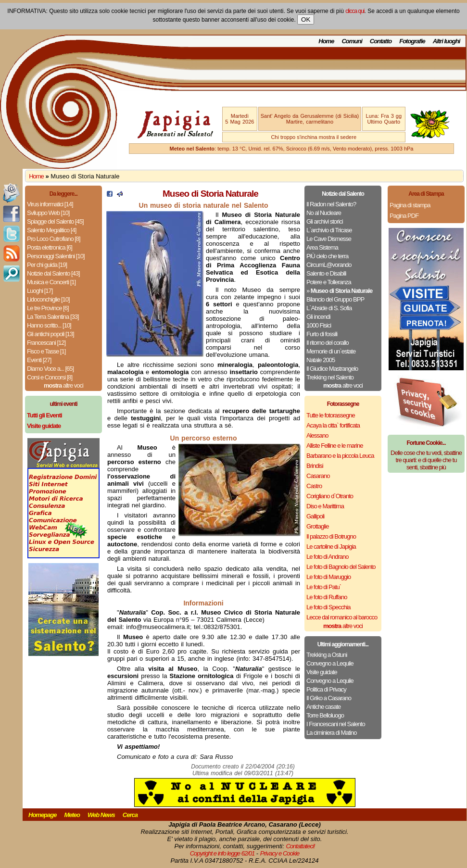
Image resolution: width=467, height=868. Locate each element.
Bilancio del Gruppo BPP (335, 299)
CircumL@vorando (329, 265)
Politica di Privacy (326, 689)
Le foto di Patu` (324, 587)
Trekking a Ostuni (327, 655)
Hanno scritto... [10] (49, 325)
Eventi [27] (39, 360)
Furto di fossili (322, 334)
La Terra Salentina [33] (53, 317)
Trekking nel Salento (330, 377)
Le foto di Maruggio (328, 577)
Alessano (317, 435)
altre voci (63, 385)
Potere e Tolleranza (329, 282)
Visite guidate (322, 672)
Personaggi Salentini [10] (56, 256)
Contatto (381, 41)
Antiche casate (323, 707)
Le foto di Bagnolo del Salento (341, 567)
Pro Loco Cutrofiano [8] (54, 239)
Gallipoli (315, 516)
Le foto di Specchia (328, 607)
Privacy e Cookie (280, 853)
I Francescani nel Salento (336, 724)
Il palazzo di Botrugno (331, 536)
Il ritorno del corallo (328, 343)
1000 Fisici (319, 325)
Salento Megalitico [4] (51, 230)
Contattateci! (300, 846)
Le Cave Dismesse (329, 239)
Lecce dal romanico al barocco (342, 617)
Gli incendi (318, 317)
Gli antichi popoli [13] (50, 334)
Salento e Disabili (326, 273)
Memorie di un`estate (331, 351)
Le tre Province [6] (48, 308)
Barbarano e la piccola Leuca (340, 456)
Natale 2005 (321, 360)
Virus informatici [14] (50, 204)
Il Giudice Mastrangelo (332, 369)
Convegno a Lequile (330, 663)
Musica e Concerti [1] (51, 282)
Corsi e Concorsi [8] (50, 377)
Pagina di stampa (410, 205)
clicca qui (355, 11)
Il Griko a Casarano (329, 698)
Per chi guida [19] (47, 265)
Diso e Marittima (325, 506)
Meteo (72, 815)
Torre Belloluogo (325, 715)
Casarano (318, 476)
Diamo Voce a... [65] (50, 369)
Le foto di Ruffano (327, 597)
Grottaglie (317, 526)
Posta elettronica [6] (50, 247)
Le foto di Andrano (328, 557)
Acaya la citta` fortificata (333, 425)
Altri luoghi (447, 41)
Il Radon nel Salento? (331, 204)
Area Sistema (322, 247)
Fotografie (412, 41)
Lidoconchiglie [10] (48, 299)
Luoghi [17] (40, 291)
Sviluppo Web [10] (48, 213)
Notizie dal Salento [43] (53, 273)
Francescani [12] (46, 343)
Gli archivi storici (325, 221)
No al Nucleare (324, 213)
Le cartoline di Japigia (331, 547)
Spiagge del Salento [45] (55, 221)
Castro (314, 486)
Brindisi (315, 466)
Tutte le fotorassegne (331, 415)
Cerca (130, 815)
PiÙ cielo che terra (327, 256)
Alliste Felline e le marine (335, 446)
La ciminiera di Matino (331, 733)
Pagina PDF (404, 216)
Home (326, 41)
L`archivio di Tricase (329, 230)
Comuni (352, 41)
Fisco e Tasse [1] (46, 351)
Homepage (42, 815)
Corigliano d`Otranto (330, 496)
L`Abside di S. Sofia (329, 308)
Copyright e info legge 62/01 (222, 853)
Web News (101, 815)
